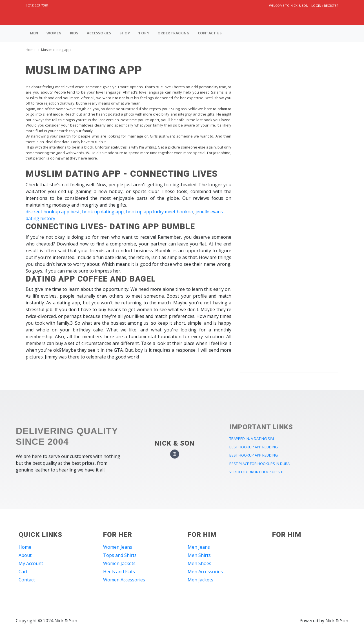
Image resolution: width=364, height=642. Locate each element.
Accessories (99, 33)
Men (34, 33)
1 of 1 (144, 33)
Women (54, 33)
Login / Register (325, 5)
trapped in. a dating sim (252, 439)
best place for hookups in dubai (260, 464)
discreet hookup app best (53, 212)
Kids (74, 33)
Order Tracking (173, 33)
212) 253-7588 (37, 5)
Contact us (210, 33)
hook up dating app (103, 212)
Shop (125, 33)
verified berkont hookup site (257, 472)
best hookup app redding (254, 447)
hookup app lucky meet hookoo (160, 212)
